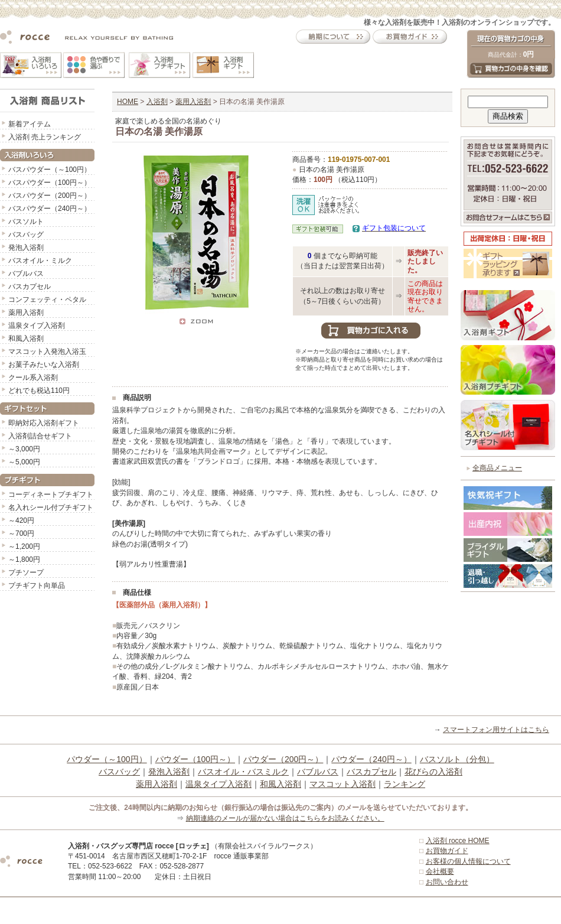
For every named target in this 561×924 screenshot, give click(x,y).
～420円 (21, 520)
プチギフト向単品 (37, 585)
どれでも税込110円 (39, 391)
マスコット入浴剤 (343, 784)
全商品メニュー (497, 468)
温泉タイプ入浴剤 (37, 326)
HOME (128, 102)
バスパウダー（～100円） (50, 170)
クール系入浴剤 (33, 378)
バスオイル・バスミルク (243, 772)
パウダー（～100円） (107, 759)
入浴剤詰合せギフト (40, 436)
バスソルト (26, 222)
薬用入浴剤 (26, 313)
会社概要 (440, 871)
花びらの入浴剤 (433, 772)
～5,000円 (24, 462)
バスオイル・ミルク (40, 261)
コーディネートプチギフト (51, 494)
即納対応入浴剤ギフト (44, 423)
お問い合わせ (447, 882)
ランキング (405, 784)
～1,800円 (24, 559)
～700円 (21, 533)
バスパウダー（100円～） (50, 183)
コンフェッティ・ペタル (47, 300)
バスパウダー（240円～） (50, 209)
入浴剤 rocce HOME (458, 841)
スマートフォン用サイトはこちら (496, 730)
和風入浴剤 (26, 339)
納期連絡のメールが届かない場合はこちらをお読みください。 (285, 818)
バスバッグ (26, 235)
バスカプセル (30, 287)
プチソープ (26, 572)
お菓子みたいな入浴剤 (44, 365)
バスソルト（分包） (457, 759)
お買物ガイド (447, 851)
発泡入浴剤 (26, 248)
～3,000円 (24, 449)
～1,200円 (24, 546)
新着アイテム (30, 124)
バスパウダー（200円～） (50, 196)
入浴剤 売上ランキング (45, 137)
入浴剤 (157, 102)
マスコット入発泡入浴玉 (47, 352)
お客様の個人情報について (468, 861)
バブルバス (26, 274)
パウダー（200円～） (283, 759)
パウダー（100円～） (195, 759)
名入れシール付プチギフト (51, 507)
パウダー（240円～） (371, 759)
